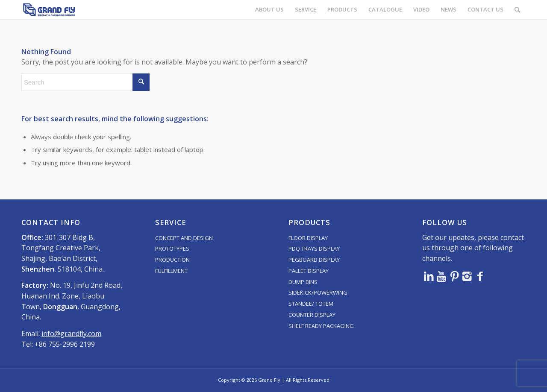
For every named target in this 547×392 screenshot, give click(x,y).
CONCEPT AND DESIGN (184, 238)
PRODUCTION (172, 260)
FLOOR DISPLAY (308, 238)
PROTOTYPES (172, 249)
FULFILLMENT (171, 271)
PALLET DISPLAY (309, 271)
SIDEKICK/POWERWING (318, 293)
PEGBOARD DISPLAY (314, 260)
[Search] (517, 10)
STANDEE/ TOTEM (311, 304)
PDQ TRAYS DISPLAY (314, 249)
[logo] (49, 10)
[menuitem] (269, 10)
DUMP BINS (303, 282)
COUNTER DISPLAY (312, 315)
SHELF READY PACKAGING (321, 326)
